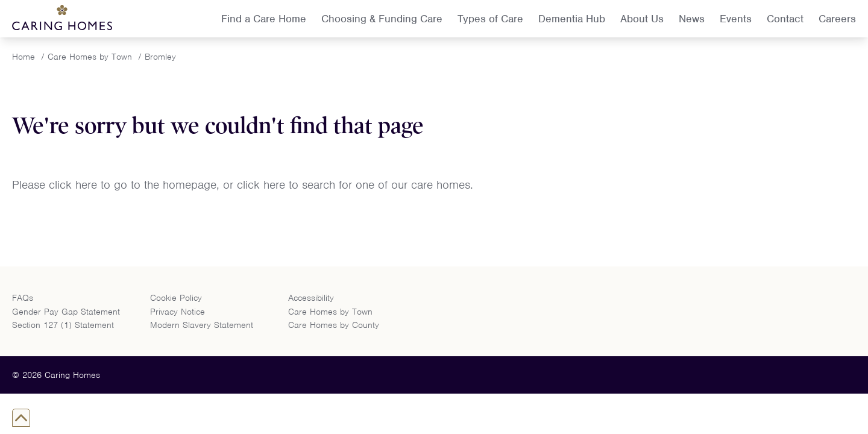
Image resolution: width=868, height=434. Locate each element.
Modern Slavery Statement (202, 325)
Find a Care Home (264, 19)
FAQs (23, 298)
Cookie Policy (176, 298)
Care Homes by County (334, 325)
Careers (837, 19)
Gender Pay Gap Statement (66, 312)
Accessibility (311, 298)
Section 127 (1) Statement (63, 325)
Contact (785, 19)
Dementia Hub (572, 19)
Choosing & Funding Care (382, 19)
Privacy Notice (178, 312)
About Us (642, 19)
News (692, 19)
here (88, 185)
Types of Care (490, 19)
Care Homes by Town (330, 312)
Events (736, 19)
